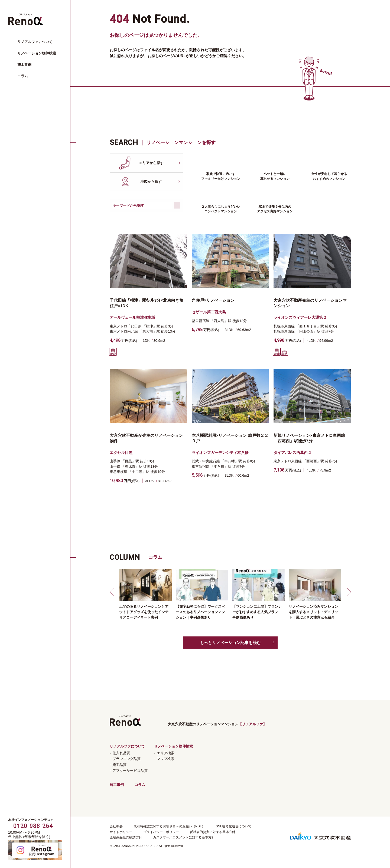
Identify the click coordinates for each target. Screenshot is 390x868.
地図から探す (151, 182)
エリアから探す (151, 163)
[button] (112, 592)
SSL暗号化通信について (234, 826)
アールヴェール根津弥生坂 (132, 317)
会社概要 (116, 826)
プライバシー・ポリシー (161, 832)
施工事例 (24, 65)
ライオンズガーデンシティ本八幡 (220, 453)
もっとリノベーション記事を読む (230, 643)
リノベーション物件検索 (37, 53)
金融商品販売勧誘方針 (126, 837)
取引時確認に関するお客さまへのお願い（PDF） (169, 826)
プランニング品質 (126, 759)
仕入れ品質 (121, 753)
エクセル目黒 (121, 453)
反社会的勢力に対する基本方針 (213, 832)
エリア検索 (166, 753)
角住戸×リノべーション (213, 300)
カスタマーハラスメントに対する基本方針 (184, 837)
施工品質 (119, 765)
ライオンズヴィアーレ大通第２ (300, 317)
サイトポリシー (121, 832)
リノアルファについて (35, 42)
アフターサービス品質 (130, 771)
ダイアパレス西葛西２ (292, 453)
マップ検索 (166, 759)
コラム (23, 76)
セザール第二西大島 (209, 312)
